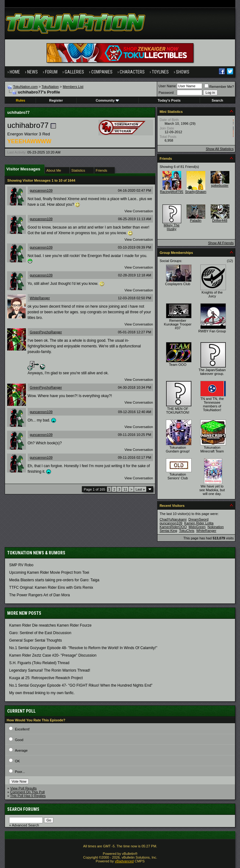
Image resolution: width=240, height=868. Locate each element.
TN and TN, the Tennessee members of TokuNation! (212, 404)
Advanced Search (25, 825)
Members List (73, 87)
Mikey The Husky (172, 227)
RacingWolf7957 (173, 192)
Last (140, 489)
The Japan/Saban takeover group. (212, 372)
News (32, 72)
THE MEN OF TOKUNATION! (178, 411)
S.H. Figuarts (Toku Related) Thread (39, 663)
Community (107, 100)
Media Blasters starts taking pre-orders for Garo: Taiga (54, 580)
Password (166, 93)
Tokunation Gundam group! (177, 449)
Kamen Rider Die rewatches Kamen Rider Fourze (50, 625)
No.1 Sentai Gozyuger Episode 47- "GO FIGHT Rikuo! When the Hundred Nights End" (81, 685)
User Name (167, 86)
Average (21, 750)
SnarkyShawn (196, 192)
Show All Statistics (220, 149)
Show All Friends (221, 243)
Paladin (196, 220)
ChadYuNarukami (173, 519)
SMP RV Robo (21, 565)
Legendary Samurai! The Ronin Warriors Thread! (50, 670)
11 (125, 489)
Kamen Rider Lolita (199, 523)
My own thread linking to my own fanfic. (42, 693)
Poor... (20, 772)
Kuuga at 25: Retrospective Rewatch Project (46, 678)
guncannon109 (41, 190)
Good (19, 740)
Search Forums (23, 809)
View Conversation (139, 211)
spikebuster (220, 185)
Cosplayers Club (178, 284)
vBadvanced (124, 861)
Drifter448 (220, 220)
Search (217, 100)
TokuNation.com (25, 87)
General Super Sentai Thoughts (35, 640)
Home (15, 72)
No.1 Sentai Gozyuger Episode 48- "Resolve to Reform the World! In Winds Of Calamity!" (83, 648)
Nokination (216, 527)
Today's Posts (169, 100)
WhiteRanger (40, 298)
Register (56, 100)
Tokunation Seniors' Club (178, 476)
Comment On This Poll (27, 792)
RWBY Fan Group (212, 331)
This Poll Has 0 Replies (28, 796)
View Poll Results (24, 788)
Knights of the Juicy (212, 294)
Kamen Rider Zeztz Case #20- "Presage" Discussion (53, 655)
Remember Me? (219, 87)
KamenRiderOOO (173, 527)
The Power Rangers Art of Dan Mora (39, 595)
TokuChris (187, 531)
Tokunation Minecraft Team (212, 449)
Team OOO (178, 365)
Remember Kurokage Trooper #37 (178, 324)
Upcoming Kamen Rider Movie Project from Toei (49, 573)
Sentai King (168, 531)
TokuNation (50, 87)
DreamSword (198, 519)
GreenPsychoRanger (46, 332)
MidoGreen (197, 527)
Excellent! (22, 729)
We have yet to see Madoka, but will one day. (212, 490)
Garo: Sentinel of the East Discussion (40, 633)
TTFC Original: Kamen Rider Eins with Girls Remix (51, 588)
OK (17, 761)
